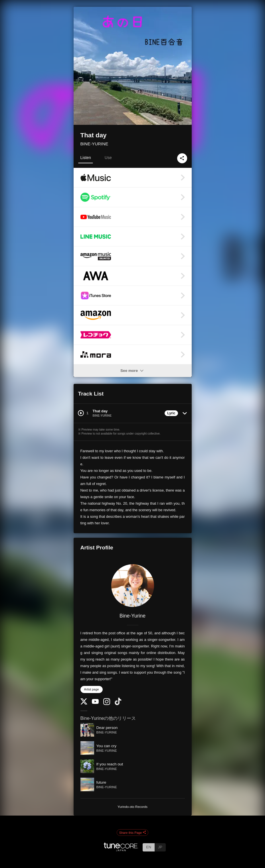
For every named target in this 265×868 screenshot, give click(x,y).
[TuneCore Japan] (121, 850)
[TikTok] (118, 704)
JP (160, 847)
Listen (86, 158)
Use (108, 158)
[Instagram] (107, 704)
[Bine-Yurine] (133, 586)
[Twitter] (84, 703)
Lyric (171, 413)
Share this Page (133, 833)
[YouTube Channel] (95, 703)
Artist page (92, 689)
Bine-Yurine (132, 616)
